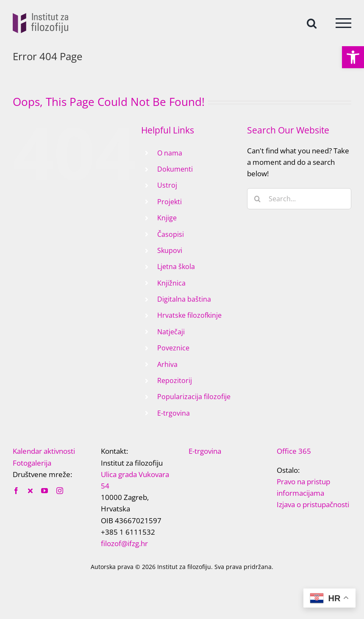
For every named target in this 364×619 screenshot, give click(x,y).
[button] (353, 57)
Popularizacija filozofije (194, 397)
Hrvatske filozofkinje (189, 315)
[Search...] (299, 199)
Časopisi (171, 234)
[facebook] (16, 491)
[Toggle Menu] (343, 23)
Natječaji (171, 332)
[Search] (258, 199)
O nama (170, 153)
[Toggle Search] (312, 23)
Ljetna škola (176, 266)
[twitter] (30, 491)
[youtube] (44, 491)
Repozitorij (175, 380)
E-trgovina (174, 413)
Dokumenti (175, 169)
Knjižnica (171, 283)
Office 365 (294, 451)
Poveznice (173, 348)
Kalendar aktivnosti (44, 451)
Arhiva (167, 364)
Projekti (169, 202)
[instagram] (60, 491)
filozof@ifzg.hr (124, 543)
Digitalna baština (184, 299)
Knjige (167, 218)
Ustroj (167, 185)
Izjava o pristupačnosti (313, 504)
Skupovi (170, 250)
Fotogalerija (32, 463)
